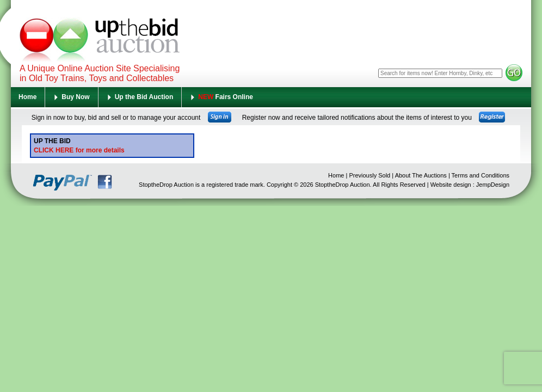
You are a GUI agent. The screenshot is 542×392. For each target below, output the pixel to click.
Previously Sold (369, 175)
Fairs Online (226, 97)
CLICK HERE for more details (79, 150)
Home (27, 97)
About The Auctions (421, 175)
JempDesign (493, 185)
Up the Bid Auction (144, 97)
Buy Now (75, 97)
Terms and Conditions (481, 175)
